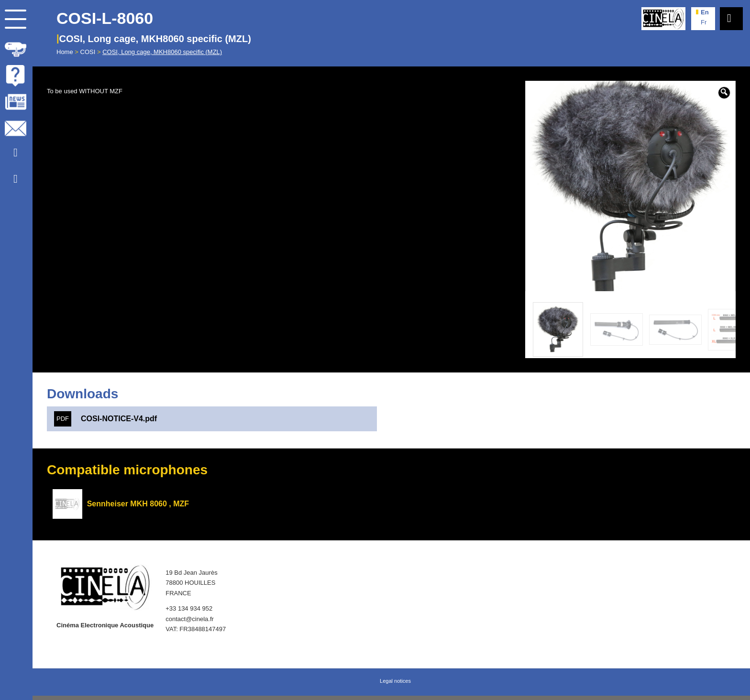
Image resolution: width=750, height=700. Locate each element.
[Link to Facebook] (16, 179)
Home (65, 52)
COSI (88, 52)
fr (704, 22)
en (705, 12)
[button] (724, 93)
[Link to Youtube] (16, 153)
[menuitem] (16, 48)
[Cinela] (663, 19)
